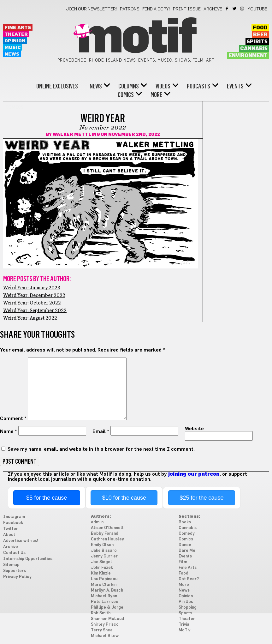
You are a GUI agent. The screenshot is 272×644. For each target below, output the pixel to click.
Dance (185, 545)
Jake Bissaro (104, 551)
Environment (248, 56)
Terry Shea (102, 630)
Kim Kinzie (101, 573)
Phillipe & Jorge (107, 608)
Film (183, 562)
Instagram (242, 9)
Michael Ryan (104, 596)
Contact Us (14, 553)
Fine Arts (18, 28)
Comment (13, 418)
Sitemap (11, 565)
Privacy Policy (17, 577)
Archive (213, 9)
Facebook (227, 9)
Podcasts (198, 86)
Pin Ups (186, 602)
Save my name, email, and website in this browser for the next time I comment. (101, 449)
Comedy (187, 534)
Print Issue (187, 9)
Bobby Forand (105, 534)
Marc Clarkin (104, 585)
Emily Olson (102, 545)
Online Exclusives (57, 86)
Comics (126, 95)
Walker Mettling (76, 135)
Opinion (15, 41)
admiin (97, 522)
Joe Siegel (101, 562)
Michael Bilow (105, 636)
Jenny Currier (104, 556)
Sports (185, 613)
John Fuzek (102, 568)
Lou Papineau (104, 579)
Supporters (15, 571)
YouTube (257, 9)
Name (9, 431)
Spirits (257, 42)
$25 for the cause (201, 498)
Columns (129, 86)
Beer (260, 35)
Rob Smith (101, 613)
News (12, 54)
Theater (16, 34)
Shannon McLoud (107, 619)
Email (101, 431)
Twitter (235, 9)
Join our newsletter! (92, 9)
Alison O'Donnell (107, 528)
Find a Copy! (156, 9)
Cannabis (254, 49)
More (156, 95)
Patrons (130, 9)
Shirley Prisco (105, 625)
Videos (163, 86)
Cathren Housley (107, 539)
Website (194, 429)
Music (13, 48)
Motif (136, 38)
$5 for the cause (47, 498)
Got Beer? (189, 579)
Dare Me (187, 551)
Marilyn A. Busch (107, 590)
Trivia (184, 625)
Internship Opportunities (28, 559)
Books (185, 522)
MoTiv (184, 630)
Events (235, 86)
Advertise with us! (21, 541)
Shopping (188, 608)
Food (260, 28)
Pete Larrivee (105, 602)
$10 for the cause (124, 498)
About (9, 535)
